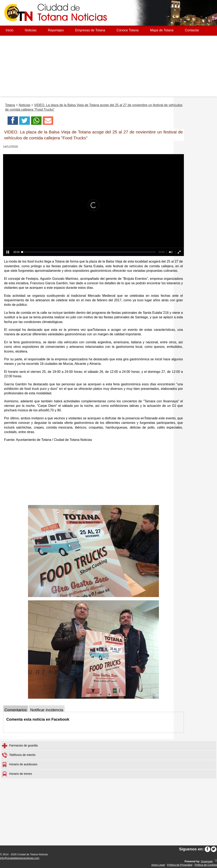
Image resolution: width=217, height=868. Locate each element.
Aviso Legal (158, 865)
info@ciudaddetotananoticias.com (20, 858)
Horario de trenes (17, 774)
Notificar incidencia (47, 710)
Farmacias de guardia (20, 746)
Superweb (207, 861)
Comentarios (16, 710)
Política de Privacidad (180, 865)
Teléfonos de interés (19, 755)
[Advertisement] (108, 66)
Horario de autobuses (20, 765)
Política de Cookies (206, 865)
